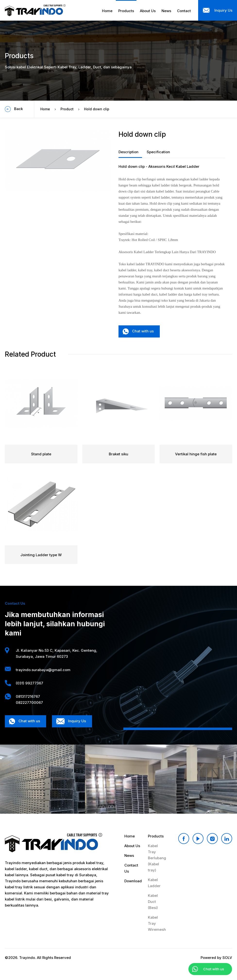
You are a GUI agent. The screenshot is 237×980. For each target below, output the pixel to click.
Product (67, 109)
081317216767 (28, 696)
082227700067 (29, 703)
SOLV (227, 958)
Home (45, 109)
